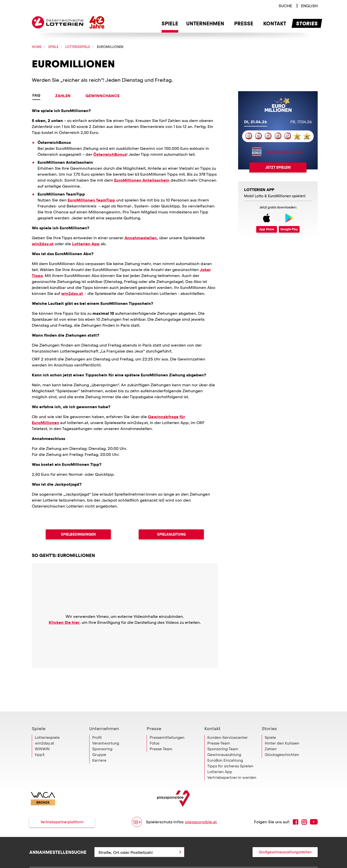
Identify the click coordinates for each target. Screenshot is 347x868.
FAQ (36, 95)
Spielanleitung (171, 534)
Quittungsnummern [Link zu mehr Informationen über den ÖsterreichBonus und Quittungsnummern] (285, 152)
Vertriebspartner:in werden (232, 766)
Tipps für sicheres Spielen (230, 755)
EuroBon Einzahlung (225, 749)
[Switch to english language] (309, 6)
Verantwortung (106, 732)
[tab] (256, 122)
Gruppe (99, 744)
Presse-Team (161, 738)
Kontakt (212, 717)
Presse (154, 717)
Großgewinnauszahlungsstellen (285, 841)
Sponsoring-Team (223, 738)
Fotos (154, 732)
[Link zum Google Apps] (289, 223)
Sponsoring (102, 738)
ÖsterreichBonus (110, 154)
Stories (269, 717)
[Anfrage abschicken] (180, 841)
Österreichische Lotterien (58, 22)
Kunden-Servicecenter (228, 726)
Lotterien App (86, 244)
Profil (97, 726)
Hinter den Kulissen (282, 732)
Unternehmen (104, 717)
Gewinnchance (103, 96)
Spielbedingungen (78, 534)
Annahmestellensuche (58, 841)
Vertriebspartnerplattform (62, 811)
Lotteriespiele (47, 726)
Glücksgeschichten (282, 744)
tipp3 (40, 744)
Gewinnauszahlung (224, 744)
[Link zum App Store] (267, 223)
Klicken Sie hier (64, 622)
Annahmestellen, (141, 238)
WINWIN (42, 738)
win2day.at (43, 244)
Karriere (99, 749)
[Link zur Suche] (285, 6)
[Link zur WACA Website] (43, 788)
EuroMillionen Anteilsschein (142, 180)
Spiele (39, 717)
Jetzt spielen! (278, 167)
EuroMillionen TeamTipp (91, 200)
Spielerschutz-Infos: (174, 811)
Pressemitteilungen (167, 726)
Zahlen (63, 96)
